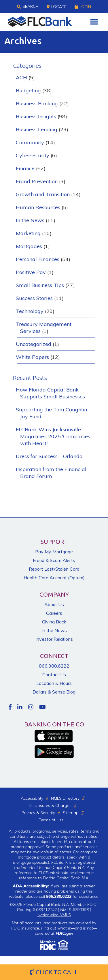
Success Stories (34, 298)
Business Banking (37, 103)
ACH (21, 77)
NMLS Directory (65, 798)
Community (30, 142)
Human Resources (38, 207)
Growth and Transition (43, 194)
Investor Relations (54, 639)
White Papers (32, 357)
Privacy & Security (38, 813)
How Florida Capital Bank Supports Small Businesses (50, 393)
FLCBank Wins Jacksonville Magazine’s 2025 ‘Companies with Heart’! (53, 436)
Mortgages (29, 246)
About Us (54, 604)
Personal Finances (38, 259)
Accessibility (32, 798)
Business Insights (36, 116)
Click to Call (54, 972)
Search (28, 7)
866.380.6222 (54, 666)
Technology (30, 311)
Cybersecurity (33, 155)
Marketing (28, 233)
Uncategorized (34, 344)
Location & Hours (54, 683)
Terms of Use (51, 820)
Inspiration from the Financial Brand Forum (51, 473)
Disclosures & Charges (50, 805)
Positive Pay (31, 272)
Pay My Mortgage (54, 552)
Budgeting (28, 90)
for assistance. (73, 896)
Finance (25, 168)
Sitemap (71, 813)
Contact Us (54, 674)
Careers (54, 613)
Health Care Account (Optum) (54, 578)
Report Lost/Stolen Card (54, 569)
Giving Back (54, 622)
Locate (57, 7)
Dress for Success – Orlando (49, 456)
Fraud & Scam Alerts (54, 560)
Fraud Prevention (37, 181)
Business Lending (37, 129)
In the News (30, 220)
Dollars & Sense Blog (54, 692)
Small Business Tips (40, 285)
